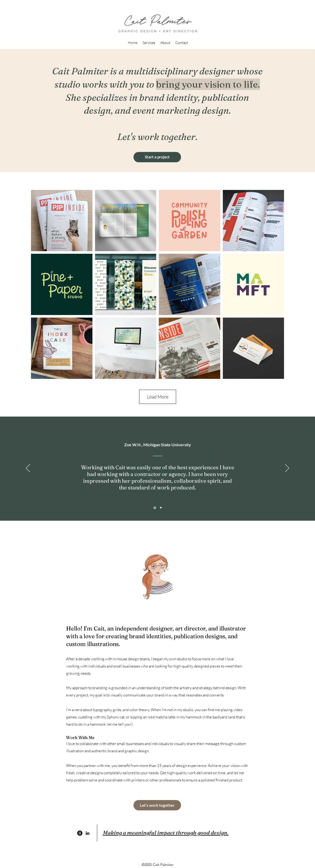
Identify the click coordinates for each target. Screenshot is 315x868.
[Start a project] (157, 157)
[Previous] (28, 468)
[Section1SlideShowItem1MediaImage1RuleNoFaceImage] (155, 508)
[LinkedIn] (88, 833)
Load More (158, 397)
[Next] (287, 468)
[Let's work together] (157, 805)
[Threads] (80, 833)
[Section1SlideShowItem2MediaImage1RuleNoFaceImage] (161, 508)
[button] (149, 43)
